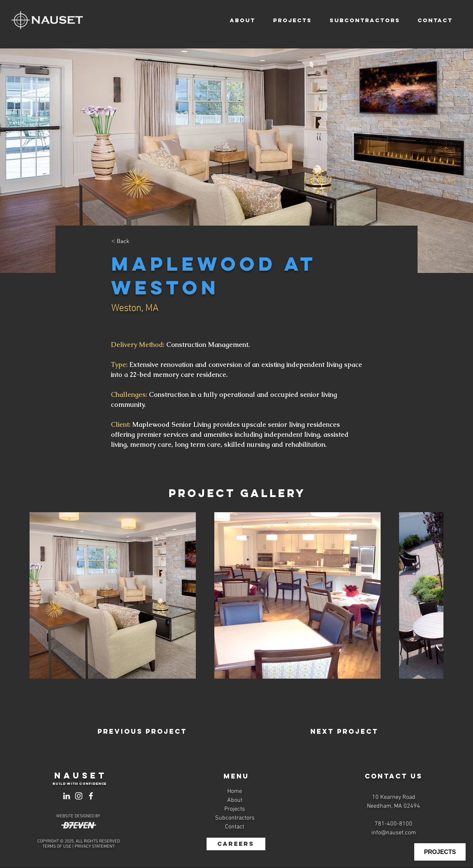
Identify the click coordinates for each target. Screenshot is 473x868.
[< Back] (136, 241)
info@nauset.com (394, 833)
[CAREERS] (236, 844)
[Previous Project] (142, 732)
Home (235, 791)
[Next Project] (344, 732)
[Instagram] (79, 796)
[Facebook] (91, 796)
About (235, 800)
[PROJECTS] (440, 852)
